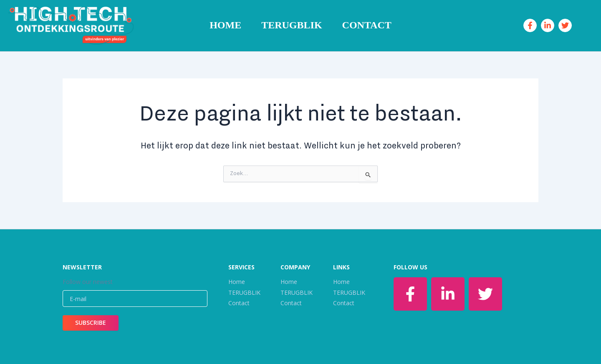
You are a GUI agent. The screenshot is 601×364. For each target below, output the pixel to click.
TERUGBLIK (292, 25)
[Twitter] (565, 25)
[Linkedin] (548, 25)
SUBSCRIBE (91, 323)
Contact (367, 25)
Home (225, 25)
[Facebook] (530, 25)
